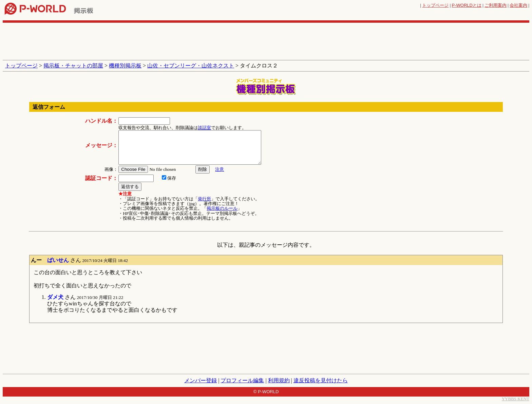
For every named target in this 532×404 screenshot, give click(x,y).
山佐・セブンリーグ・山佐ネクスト (191, 66)
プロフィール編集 (242, 380)
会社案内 (518, 5)
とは (467, 5)
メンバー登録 (201, 380)
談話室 (204, 128)
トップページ (435, 5)
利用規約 (279, 380)
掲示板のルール (222, 208)
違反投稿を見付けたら (321, 380)
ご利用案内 (496, 5)
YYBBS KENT (516, 399)
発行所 (204, 199)
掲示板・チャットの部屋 (73, 66)
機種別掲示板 (125, 66)
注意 (220, 169)
